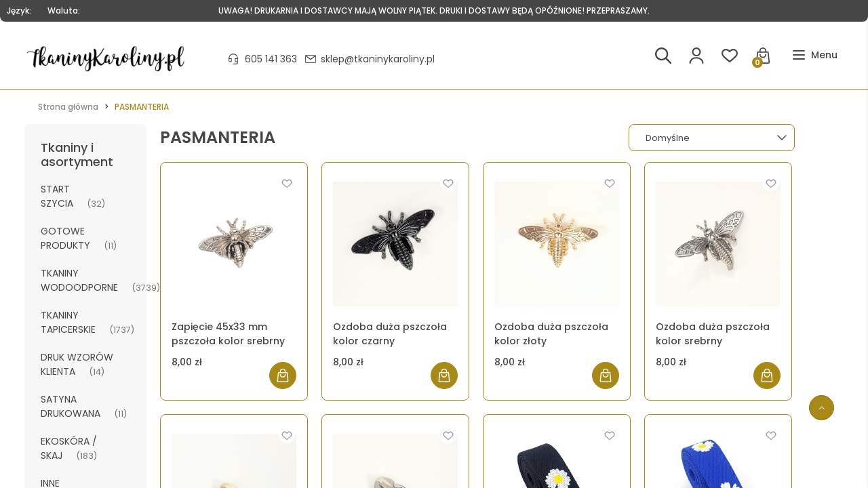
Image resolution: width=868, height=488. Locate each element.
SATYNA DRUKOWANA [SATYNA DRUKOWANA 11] (71, 406)
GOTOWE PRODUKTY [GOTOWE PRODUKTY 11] (65, 238)
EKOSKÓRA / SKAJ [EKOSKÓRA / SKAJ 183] (69, 448)
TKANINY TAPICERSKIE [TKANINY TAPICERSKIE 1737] (68, 322)
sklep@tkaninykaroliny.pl (378, 59)
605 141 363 (271, 59)
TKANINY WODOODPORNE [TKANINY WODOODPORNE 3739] (79, 280)
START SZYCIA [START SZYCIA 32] (57, 196)
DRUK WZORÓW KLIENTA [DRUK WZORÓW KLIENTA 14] (77, 364)
